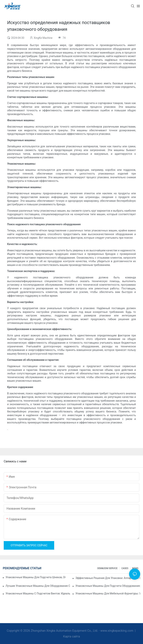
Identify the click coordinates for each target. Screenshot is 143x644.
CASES (125, 568)
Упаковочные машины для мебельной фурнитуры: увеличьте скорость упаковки (108, 593)
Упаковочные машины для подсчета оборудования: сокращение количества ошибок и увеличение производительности (108, 586)
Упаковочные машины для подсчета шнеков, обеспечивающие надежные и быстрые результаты (35, 577)
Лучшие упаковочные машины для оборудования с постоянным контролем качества (38, 586)
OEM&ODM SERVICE (107, 568)
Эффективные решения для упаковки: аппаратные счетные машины (108, 578)
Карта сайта (71, 636)
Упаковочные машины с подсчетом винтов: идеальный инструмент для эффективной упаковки (38, 593)
